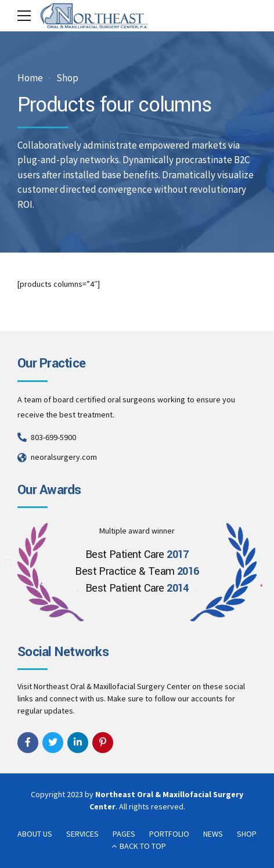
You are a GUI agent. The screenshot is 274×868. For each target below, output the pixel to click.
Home (30, 78)
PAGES (124, 834)
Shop (67, 78)
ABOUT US (35, 834)
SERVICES (82, 834)
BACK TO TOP (143, 846)
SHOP (247, 834)
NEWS (213, 834)
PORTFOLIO (169, 834)
